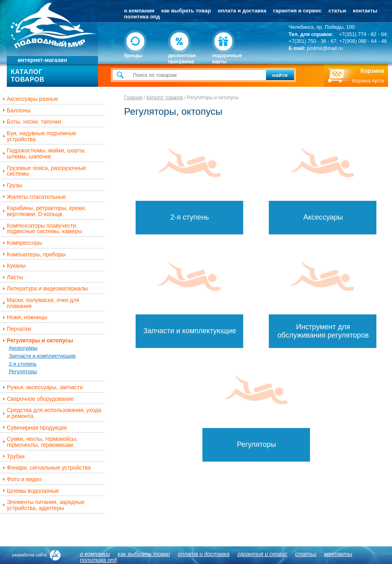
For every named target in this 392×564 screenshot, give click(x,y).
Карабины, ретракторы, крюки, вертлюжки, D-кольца (43, 211)
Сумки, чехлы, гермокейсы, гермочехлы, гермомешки (39, 442)
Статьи (337, 11)
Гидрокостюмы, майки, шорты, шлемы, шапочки (43, 153)
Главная (133, 98)
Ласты (12, 277)
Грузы (11, 185)
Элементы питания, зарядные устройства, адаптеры (43, 505)
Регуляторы (23, 371)
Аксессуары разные (29, 99)
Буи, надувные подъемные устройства (39, 136)
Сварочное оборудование (37, 399)
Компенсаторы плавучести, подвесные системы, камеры (41, 229)
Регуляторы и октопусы (37, 341)
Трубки (13, 457)
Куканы (13, 266)
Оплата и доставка (242, 11)
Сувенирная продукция (34, 428)
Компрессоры (22, 243)
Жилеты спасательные (33, 197)
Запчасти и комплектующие (42, 356)
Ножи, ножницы (24, 317)
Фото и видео (21, 479)
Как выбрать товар (186, 11)
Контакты (365, 11)
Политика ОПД (142, 17)
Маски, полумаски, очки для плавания (40, 303)
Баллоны (16, 111)
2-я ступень (23, 364)
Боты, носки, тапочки (31, 122)
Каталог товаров (165, 98)
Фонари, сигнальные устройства (46, 468)
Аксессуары (23, 348)
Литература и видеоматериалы (44, 289)
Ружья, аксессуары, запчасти (42, 387)
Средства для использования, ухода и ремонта (51, 413)
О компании (139, 11)
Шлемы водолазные (30, 491)
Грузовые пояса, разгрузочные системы (43, 171)
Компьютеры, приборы (33, 255)
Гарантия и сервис (297, 11)
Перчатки (16, 329)
